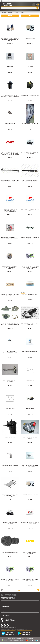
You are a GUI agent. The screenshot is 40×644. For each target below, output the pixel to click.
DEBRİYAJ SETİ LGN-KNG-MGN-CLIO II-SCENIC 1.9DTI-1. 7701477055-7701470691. (30, 267)
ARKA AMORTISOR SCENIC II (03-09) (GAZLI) (30, 210)
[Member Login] (34, 5)
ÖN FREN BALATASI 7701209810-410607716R (10, 523)
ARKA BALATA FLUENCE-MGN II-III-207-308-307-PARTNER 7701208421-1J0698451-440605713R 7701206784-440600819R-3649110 (10, 153)
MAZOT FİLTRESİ (30, 409)
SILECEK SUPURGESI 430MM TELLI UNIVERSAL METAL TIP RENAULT (30, 124)
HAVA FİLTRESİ (30, 67)
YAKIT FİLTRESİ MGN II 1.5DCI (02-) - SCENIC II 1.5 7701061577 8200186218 (10, 96)
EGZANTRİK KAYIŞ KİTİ (30, 38)
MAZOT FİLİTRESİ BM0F (10, 437)
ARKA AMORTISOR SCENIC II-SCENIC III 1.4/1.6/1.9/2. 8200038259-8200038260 (30, 552)
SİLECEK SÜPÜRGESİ (10, 409)
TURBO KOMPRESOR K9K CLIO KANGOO (30, 438)
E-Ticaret (17, 643)
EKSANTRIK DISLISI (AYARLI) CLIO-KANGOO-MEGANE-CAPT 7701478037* (10, 267)
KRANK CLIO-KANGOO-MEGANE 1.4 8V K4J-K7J (30, 238)
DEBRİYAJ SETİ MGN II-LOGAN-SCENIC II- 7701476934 (10, 580)
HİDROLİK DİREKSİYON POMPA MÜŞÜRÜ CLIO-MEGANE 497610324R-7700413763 (30, 467)
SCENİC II (23, 13)
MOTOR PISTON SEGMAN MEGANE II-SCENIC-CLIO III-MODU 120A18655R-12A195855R (10, 239)
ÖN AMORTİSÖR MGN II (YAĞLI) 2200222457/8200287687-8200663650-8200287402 (10, 210)
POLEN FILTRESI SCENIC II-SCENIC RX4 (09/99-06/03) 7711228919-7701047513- (10, 495)
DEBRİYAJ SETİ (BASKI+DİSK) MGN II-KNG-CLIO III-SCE (30, 580)
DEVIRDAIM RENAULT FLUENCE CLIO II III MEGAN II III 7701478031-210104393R (10, 324)
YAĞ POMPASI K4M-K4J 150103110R (10, 466)
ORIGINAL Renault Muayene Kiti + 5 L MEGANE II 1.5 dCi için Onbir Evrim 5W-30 (10, 39)
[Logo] (8, 5)
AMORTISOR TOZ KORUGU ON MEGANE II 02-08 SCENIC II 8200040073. (10, 552)
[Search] (20, 8)
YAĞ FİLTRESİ (10, 67)
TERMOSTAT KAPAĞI (10, 124)
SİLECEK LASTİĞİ (30, 380)
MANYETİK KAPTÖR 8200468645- (30, 352)
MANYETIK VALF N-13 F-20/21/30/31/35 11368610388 (10, 352)
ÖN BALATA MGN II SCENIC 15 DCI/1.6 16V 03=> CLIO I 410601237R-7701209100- (30, 524)
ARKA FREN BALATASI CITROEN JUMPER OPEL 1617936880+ (30, 153)
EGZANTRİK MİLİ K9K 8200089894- (30, 295)
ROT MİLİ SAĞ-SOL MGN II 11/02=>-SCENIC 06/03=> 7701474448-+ (30, 181)
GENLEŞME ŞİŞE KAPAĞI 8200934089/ (30, 95)
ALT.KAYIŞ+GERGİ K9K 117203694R (30, 494)
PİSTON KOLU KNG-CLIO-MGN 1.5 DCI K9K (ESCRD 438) (10, 295)
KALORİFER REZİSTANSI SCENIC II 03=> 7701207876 (30, 324)
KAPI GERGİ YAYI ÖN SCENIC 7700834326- (10, 381)
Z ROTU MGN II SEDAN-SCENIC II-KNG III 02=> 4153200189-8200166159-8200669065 (10, 182)
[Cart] (38, 5)
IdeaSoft (13, 643)
